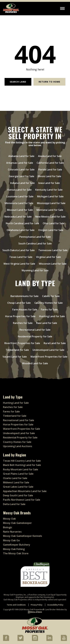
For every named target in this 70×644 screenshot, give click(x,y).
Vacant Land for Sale (15, 357)
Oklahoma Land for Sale (21, 230)
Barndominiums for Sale (24, 296)
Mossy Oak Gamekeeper (17, 523)
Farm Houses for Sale (25, 310)
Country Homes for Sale (49, 303)
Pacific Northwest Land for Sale (22, 500)
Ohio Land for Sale (54, 223)
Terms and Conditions (16, 605)
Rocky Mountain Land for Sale (21, 469)
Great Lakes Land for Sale (18, 487)
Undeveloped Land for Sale (48, 350)
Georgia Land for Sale (22, 176)
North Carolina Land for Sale (22, 223)
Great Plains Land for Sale (18, 474)
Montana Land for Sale (50, 210)
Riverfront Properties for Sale (22, 343)
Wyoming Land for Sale (35, 270)
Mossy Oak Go (11, 540)
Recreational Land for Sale (35, 330)
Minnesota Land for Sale (19, 203)
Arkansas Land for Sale (20, 163)
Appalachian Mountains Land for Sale (25, 491)
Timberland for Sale (17, 350)
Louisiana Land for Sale (20, 196)
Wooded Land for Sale (35, 363)
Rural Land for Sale (55, 343)
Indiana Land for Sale (22, 183)
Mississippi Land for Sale (51, 203)
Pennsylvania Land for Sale (35, 237)
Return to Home (49, 82)
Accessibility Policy (55, 605)
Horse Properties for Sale (20, 316)
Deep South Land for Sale (18, 495)
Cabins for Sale (51, 296)
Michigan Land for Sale (50, 196)
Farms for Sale (49, 310)
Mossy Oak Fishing (14, 549)
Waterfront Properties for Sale (49, 357)
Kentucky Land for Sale (49, 190)
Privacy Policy (37, 605)
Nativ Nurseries (12, 532)
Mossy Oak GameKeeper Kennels (23, 536)
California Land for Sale (50, 163)
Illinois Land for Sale (50, 176)
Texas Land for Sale (21, 257)
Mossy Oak (9, 519)
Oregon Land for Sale (51, 230)
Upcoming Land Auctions (18, 446)
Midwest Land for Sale (16, 482)
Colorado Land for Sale (21, 170)
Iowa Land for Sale (49, 183)
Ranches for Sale (23, 323)
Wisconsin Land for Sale (53, 264)
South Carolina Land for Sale (35, 244)
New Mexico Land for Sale (50, 217)
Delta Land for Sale (14, 504)
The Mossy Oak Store (16, 553)
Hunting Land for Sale (52, 316)
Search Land (18, 82)
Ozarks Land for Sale (15, 478)
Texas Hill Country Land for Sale (22, 461)
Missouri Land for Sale (20, 210)
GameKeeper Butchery (17, 545)
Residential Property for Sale (35, 336)
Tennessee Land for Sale (53, 250)
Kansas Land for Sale (20, 190)
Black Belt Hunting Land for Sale (22, 465)
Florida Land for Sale (50, 170)
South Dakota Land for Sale (19, 250)
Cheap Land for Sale (19, 303)
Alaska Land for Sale (50, 156)
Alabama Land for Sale (21, 156)
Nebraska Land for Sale (18, 217)
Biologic (8, 527)
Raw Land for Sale (47, 323)
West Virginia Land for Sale (19, 264)
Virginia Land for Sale (48, 257)
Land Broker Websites (55, 610)
